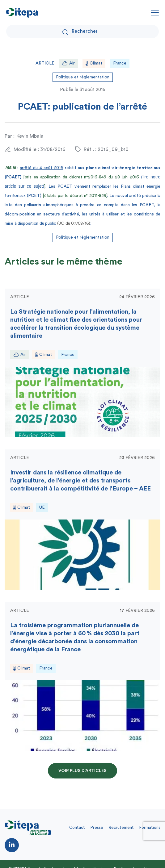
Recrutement (121, 827)
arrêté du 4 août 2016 (41, 168)
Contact (77, 827)
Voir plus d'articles (82, 771)
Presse (97, 827)
